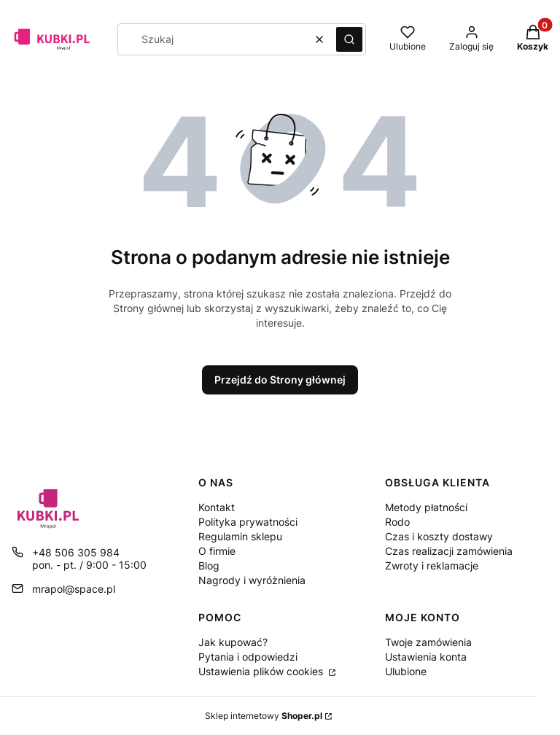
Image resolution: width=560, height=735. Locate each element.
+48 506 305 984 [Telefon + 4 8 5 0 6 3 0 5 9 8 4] (76, 552)
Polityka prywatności (248, 522)
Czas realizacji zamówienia (449, 551)
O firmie (217, 551)
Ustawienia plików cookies (262, 671)
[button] (349, 39)
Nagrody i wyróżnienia (252, 580)
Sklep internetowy (264, 716)
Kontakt (217, 507)
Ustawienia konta (426, 657)
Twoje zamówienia (428, 642)
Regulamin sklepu (240, 536)
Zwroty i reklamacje (432, 565)
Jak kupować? (233, 642)
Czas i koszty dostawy (439, 536)
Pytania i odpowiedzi (248, 657)
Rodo (397, 522)
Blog (209, 565)
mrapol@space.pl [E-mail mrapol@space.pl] (74, 589)
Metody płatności (426, 507)
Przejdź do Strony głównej (280, 380)
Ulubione (406, 671)
